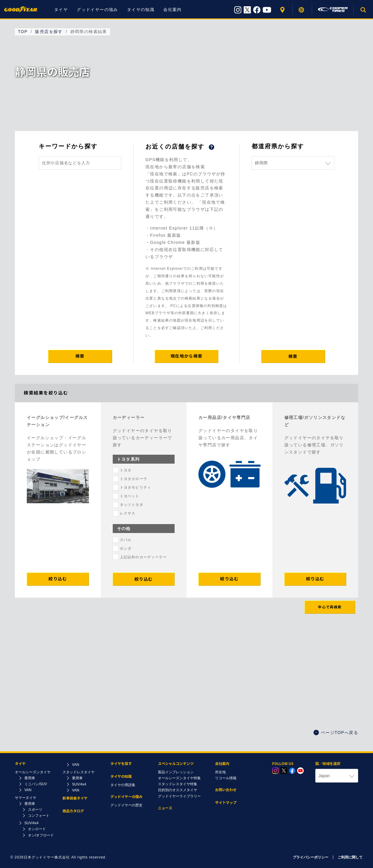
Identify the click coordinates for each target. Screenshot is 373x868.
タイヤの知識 (141, 10)
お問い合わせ (226, 790)
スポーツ (35, 810)
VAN (28, 790)
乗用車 (30, 778)
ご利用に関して (350, 857)
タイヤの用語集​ (123, 785)
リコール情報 (226, 778)
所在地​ (220, 772)
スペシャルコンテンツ (176, 764)
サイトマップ (226, 803)
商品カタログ (73, 811)
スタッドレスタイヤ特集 (178, 784)
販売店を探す (283, 10)
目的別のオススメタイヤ (178, 790)
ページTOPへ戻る (336, 733)
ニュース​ (165, 808)
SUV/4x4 (31, 823)
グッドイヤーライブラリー (179, 796)
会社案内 (173, 10)
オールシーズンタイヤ (33, 772)
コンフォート (39, 816)
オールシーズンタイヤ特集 (179, 778)
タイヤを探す (302, 10)
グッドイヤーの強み (97, 10)
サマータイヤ (26, 798)
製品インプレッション (176, 772)
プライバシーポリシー (311, 857)
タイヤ (61, 10)
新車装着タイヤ (75, 798)
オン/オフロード (41, 835)
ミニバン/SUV (36, 784)
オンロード (37, 829)
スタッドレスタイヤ (79, 772)
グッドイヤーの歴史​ (126, 805)
